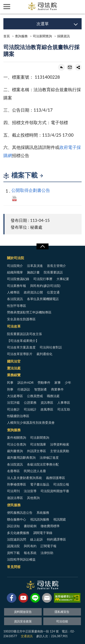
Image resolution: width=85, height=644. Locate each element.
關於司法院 (16, 258)
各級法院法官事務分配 (43, 464)
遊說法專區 (15, 498)
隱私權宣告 (62, 612)
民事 (10, 382)
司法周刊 (13, 491)
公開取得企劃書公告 (31, 190)
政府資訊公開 (33, 292)
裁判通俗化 (44, 354)
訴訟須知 (13, 526)
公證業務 (30, 402)
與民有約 (30, 546)
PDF (14, 198)
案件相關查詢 (17, 437)
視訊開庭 (60, 519)
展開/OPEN (42, 246)
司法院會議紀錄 (18, 279)
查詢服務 (21, 36)
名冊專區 (13, 471)
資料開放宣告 (23, 612)
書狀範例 (30, 526)
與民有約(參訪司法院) (45, 286)
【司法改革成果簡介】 (23, 341)
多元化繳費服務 (18, 533)
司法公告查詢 (17, 444)
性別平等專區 (17, 306)
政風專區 (47, 409)
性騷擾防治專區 (18, 416)
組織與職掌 (15, 272)
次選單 (43, 24)
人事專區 (64, 402)
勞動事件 (44, 382)
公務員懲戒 (35, 396)
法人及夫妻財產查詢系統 (24, 478)
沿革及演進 (35, 266)
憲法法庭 (14, 368)
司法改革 (14, 326)
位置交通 (53, 292)
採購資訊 (63, 36)
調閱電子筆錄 (43, 533)
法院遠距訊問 (17, 539)
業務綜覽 (14, 375)
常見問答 (14, 567)
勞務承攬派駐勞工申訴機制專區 (29, 312)
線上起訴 (36, 539)
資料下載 (13, 553)
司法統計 (30, 409)
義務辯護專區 (56, 478)
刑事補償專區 (17, 484)
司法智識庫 (38, 444)
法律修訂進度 (49, 457)
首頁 (7, 36)
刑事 (10, 389)
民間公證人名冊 (35, 471)
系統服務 (43, 512)
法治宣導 (30, 491)
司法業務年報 (17, 286)
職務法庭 (53, 396)
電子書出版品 (40, 484)
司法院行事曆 (43, 279)
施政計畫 (33, 272)
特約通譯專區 (56, 539)
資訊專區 (47, 402)
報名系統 (30, 553)
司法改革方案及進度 (21, 347)
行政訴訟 (24, 389)
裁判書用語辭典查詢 (21, 457)
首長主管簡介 (56, 266)
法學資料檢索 (60, 444)
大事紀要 (63, 279)
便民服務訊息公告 (20, 512)
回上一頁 (61, 67)
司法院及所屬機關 (20, 7)
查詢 (78, 7)
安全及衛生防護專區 (21, 319)
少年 (68, 382)
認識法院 (13, 546)
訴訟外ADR (25, 382)
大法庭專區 (15, 396)
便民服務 (14, 505)
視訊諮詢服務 (40, 519)
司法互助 (64, 409)
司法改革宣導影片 (20, 354)
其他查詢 (33, 498)
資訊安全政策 (23, 621)
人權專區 (13, 292)
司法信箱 (62, 621)
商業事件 (57, 389)
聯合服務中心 (17, 519)
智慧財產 (41, 389)
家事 (58, 382)
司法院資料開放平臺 (55, 491)
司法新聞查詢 (42, 36)
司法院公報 (61, 484)
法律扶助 (47, 553)
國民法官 (14, 361)
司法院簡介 (15, 266)
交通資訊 (27, 636)
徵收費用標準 (50, 526)
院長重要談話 (53, 272)
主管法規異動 (60, 451)
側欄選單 (7, 7)
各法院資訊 (15, 299)
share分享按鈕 (78, 67)
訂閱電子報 (49, 546)
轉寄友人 (70, 67)
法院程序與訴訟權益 (21, 559)
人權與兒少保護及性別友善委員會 (31, 422)
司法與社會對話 (51, 347)
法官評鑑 (13, 402)
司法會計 (13, 409)
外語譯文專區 (36, 451)
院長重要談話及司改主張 (24, 334)
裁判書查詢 (15, 451)
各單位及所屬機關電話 (43, 299)
